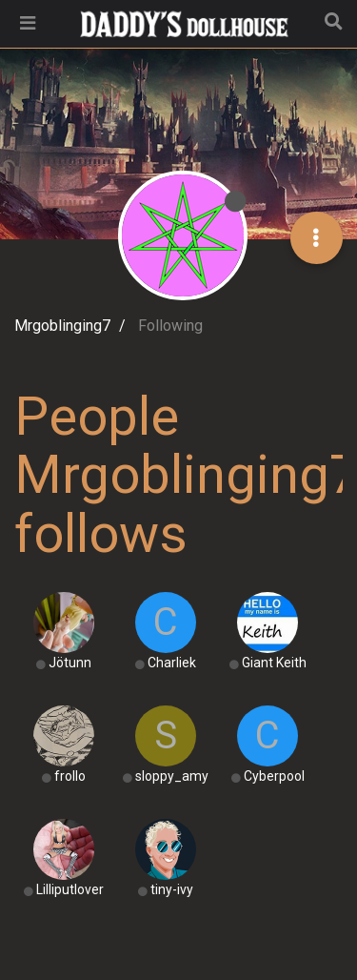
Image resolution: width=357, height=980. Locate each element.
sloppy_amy (172, 776)
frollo (70, 776)
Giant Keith (274, 663)
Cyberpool (274, 776)
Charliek (172, 663)
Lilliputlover (70, 889)
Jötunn (70, 663)
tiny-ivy (172, 889)
